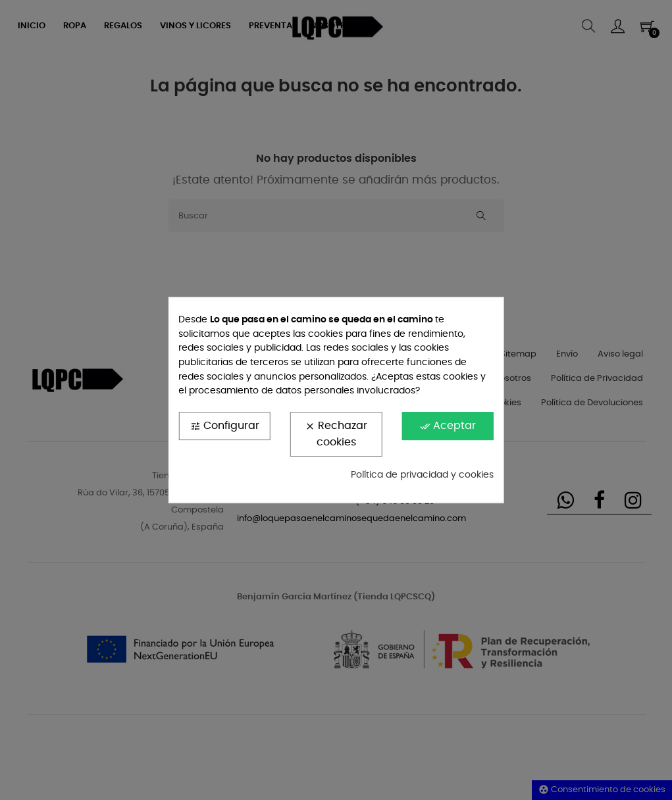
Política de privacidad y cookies (422, 475)
